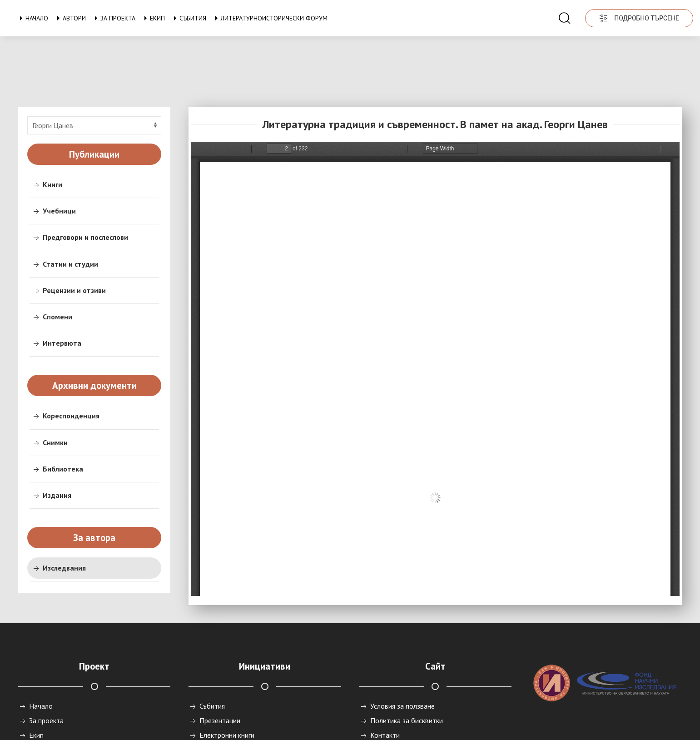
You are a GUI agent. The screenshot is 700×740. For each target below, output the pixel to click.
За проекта (113, 18)
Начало (32, 18)
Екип (153, 18)
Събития (188, 18)
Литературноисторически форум (270, 18)
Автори (70, 18)
